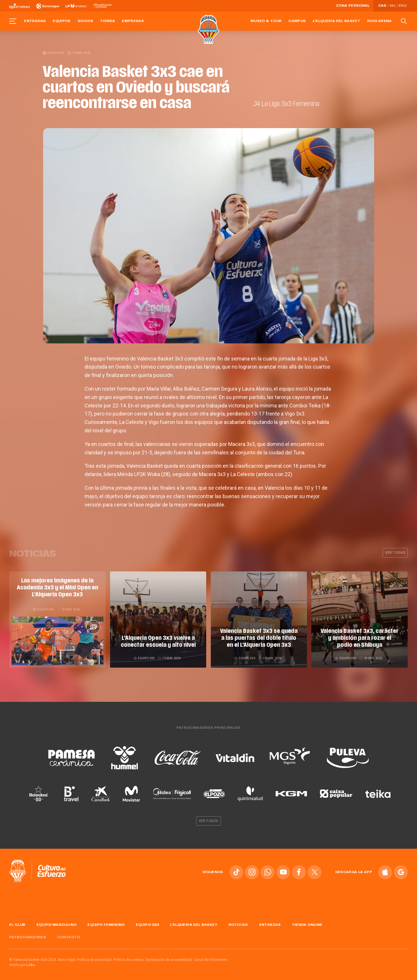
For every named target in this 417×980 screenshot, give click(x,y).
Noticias (238, 923)
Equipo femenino (106, 923)
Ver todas (395, 553)
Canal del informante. (211, 958)
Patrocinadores (28, 935)
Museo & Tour (266, 21)
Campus (297, 21)
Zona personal (353, 6)
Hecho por (23, 963)
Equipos (62, 21)
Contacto (68, 935)
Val (393, 6)
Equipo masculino (57, 923)
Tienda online (307, 923)
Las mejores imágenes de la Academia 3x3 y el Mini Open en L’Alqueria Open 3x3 (57, 588)
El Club (17, 923)
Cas (382, 6)
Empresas (133, 21)
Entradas (35, 21)
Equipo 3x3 (54, 53)
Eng (403, 6)
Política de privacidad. (95, 958)
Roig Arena (379, 21)
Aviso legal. (67, 958)
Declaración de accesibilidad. (169, 958)
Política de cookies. (129, 958)
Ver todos (209, 819)
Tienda (108, 21)
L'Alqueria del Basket (336, 21)
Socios (85, 21)
